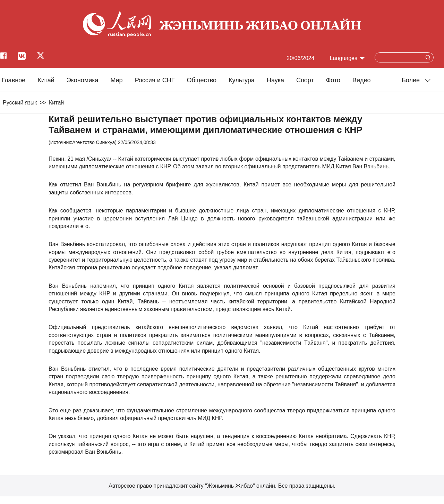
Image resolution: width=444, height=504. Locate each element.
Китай (46, 80)
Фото (333, 80)
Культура (242, 80)
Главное (13, 80)
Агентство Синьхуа (93, 142)
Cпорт (305, 80)
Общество (202, 80)
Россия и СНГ (155, 80)
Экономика (83, 80)
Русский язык (20, 103)
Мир (117, 80)
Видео (362, 80)
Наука (275, 80)
